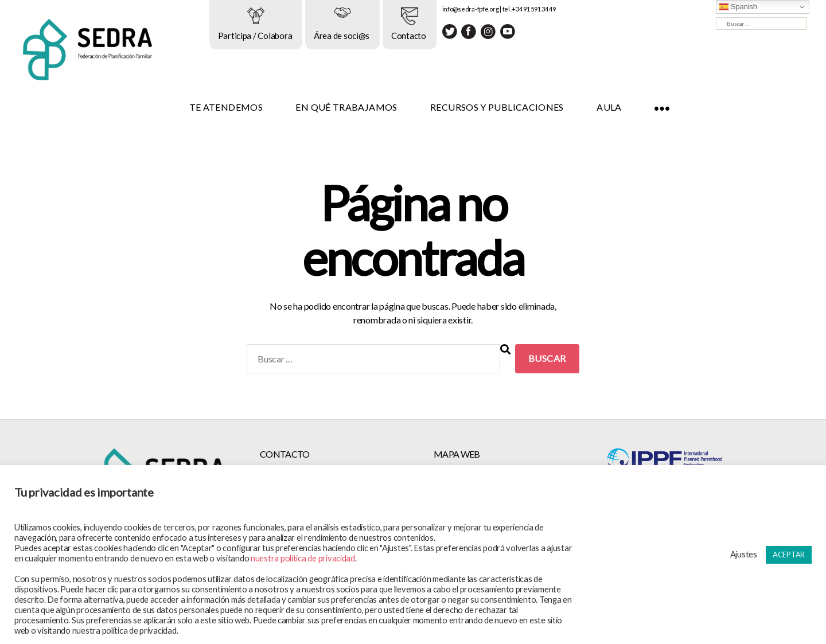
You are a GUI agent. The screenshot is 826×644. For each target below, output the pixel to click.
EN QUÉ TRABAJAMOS (359, 107)
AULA (622, 107)
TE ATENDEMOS (239, 107)
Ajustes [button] (744, 554)
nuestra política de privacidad (303, 558)
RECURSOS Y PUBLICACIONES (510, 107)
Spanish (738, 7)
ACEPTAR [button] (789, 555)
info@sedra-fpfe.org (483, 9)
